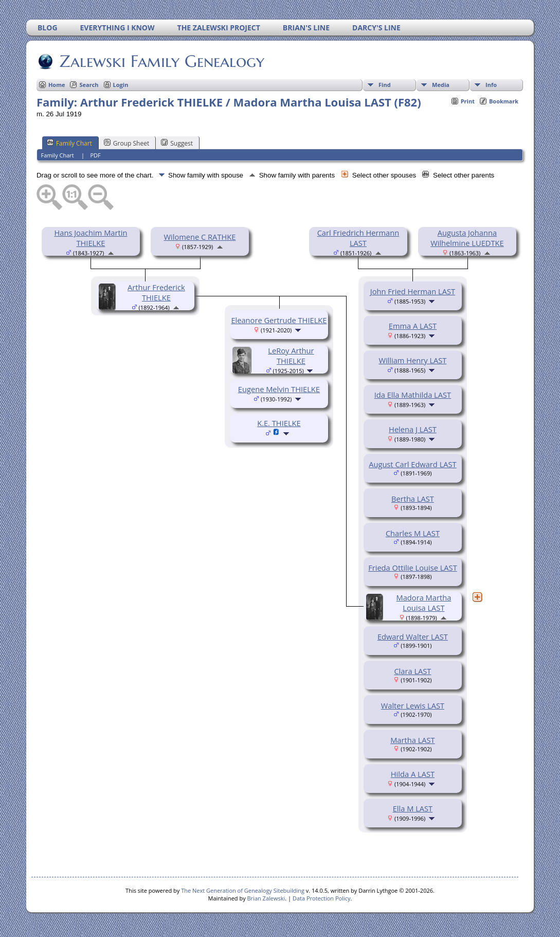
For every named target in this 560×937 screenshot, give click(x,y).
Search (89, 85)
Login (121, 85)
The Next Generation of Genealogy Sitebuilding (243, 890)
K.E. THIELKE (279, 423)
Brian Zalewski (266, 898)
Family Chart (69, 143)
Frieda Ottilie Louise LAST (413, 568)
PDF (95, 155)
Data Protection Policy (322, 898)
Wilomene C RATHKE (200, 237)
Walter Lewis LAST (413, 705)
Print (468, 101)
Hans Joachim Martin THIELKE (91, 238)
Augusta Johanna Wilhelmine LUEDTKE (467, 238)
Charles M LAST (413, 533)
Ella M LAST (413, 808)
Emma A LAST (413, 326)
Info (491, 85)
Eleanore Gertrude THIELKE (279, 320)
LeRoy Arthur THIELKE (291, 356)
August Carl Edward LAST (413, 464)
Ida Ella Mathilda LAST (413, 395)
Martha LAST (413, 740)
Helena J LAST (413, 429)
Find (385, 85)
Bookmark (504, 101)
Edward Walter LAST (413, 637)
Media (441, 85)
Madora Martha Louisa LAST (424, 603)
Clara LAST (412, 671)
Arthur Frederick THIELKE (156, 292)
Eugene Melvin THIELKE (279, 389)
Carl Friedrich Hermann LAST (358, 238)
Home (57, 85)
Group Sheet (127, 143)
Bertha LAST (413, 499)
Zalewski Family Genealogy (161, 61)
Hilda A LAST (413, 774)
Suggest (177, 143)
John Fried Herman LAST (413, 291)
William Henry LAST (412, 360)
